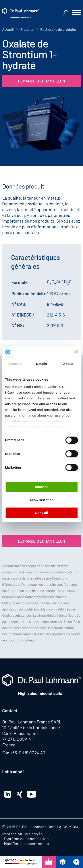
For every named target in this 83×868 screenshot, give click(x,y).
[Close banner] (76, 352)
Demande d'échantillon (41, 81)
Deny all (42, 513)
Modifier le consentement (27, 843)
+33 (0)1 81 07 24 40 (28, 753)
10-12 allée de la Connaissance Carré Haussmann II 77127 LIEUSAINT (31, 733)
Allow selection (41, 500)
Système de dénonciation (26, 839)
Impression (12, 834)
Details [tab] (42, 364)
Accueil (8, 29)
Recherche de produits (58, 29)
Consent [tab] (15, 364)
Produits (27, 29)
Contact (10, 711)
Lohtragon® (13, 772)
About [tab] (68, 364)
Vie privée (34, 834)
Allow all (41, 487)
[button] (76, 13)
